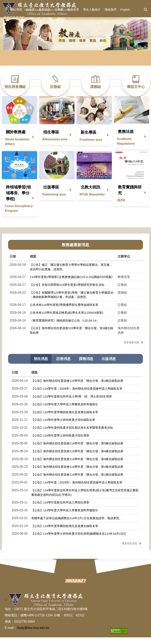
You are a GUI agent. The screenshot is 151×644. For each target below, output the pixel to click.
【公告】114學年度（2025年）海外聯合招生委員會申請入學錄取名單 (77, 489)
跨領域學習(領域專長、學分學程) (18, 200)
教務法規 (126, 138)
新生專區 (88, 139)
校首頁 (30, 10)
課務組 (96, 87)
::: (5, 10)
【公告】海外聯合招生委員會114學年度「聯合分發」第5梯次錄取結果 (77, 450)
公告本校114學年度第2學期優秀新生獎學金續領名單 (64, 311)
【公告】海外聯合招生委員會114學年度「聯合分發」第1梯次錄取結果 (77, 481)
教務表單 (73, 10)
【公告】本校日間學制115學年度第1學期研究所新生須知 (67, 292)
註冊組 (55, 87)
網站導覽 (16, 10)
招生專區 (51, 139)
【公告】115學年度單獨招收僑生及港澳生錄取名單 (65, 419)
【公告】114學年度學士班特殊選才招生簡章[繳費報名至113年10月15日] (79, 540)
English (125, 10)
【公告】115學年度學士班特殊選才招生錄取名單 (63, 427)
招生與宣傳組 (15, 87)
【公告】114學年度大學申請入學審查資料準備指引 (65, 517)
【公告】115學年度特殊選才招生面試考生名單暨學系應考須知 (72, 434)
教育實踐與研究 (130, 197)
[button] (146, 10)
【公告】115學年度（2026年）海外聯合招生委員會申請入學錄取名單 (77, 395)
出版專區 (51, 194)
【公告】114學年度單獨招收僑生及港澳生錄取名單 (65, 533)
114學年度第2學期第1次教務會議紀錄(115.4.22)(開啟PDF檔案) (71, 284)
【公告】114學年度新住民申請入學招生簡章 (60, 509)
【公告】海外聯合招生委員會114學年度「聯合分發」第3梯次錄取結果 (77, 466)
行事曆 (59, 10)
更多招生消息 (130, 550)
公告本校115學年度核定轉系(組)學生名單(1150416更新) (67, 319)
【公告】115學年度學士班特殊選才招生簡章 (60, 442)
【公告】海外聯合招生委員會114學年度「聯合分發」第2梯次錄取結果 (77, 474)
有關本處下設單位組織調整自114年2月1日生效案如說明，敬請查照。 (77, 525)
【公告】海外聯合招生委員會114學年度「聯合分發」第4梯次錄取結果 (77, 458)
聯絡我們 (110, 10)
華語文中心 (136, 87)
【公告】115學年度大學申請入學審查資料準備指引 (65, 411)
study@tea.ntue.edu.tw (33, 634)
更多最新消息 (132, 349)
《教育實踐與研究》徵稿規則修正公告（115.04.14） (66, 327)
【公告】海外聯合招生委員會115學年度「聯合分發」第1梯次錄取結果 (77, 388)
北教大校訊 (90, 194)
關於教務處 (16, 139)
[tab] (41, 366)
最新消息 (45, 10)
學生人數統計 (92, 10)
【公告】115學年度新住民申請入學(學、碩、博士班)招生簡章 (72, 403)
